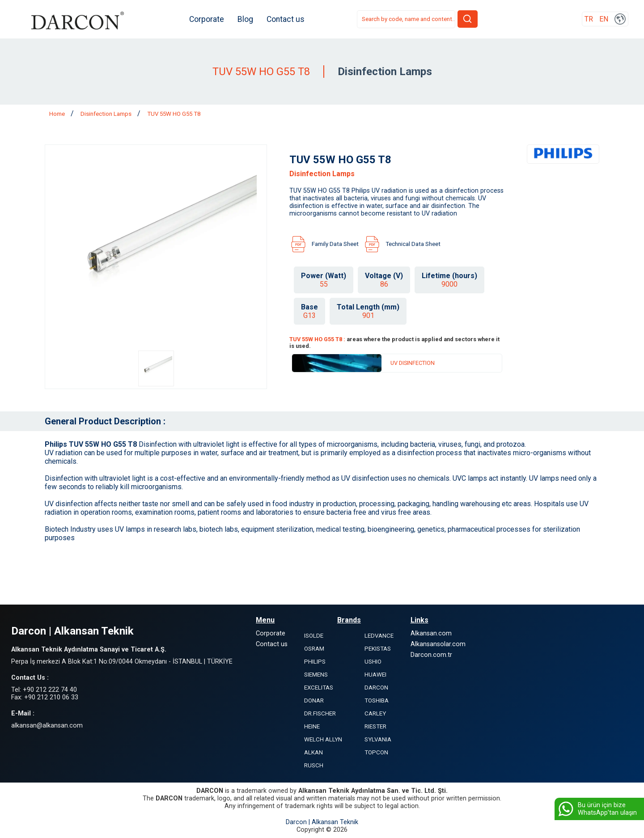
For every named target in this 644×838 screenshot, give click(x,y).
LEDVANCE (379, 636)
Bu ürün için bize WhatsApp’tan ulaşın (597, 809)
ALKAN (314, 752)
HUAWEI (375, 675)
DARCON (376, 688)
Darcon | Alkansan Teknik (322, 822)
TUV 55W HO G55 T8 (174, 114)
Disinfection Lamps (107, 114)
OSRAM (314, 649)
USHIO (373, 662)
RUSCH (314, 765)
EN (604, 19)
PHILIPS (315, 662)
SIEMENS (316, 675)
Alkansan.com (431, 633)
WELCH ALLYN (323, 739)
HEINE (312, 726)
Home (58, 114)
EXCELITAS (319, 688)
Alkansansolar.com (438, 644)
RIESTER (375, 726)
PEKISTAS (378, 649)
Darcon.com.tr (431, 655)
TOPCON (376, 752)
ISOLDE (314, 636)
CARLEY (375, 713)
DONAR (314, 700)
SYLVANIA (378, 739)
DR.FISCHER (320, 713)
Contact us (289, 19)
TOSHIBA (377, 700)
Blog (248, 19)
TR (589, 19)
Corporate (210, 19)
